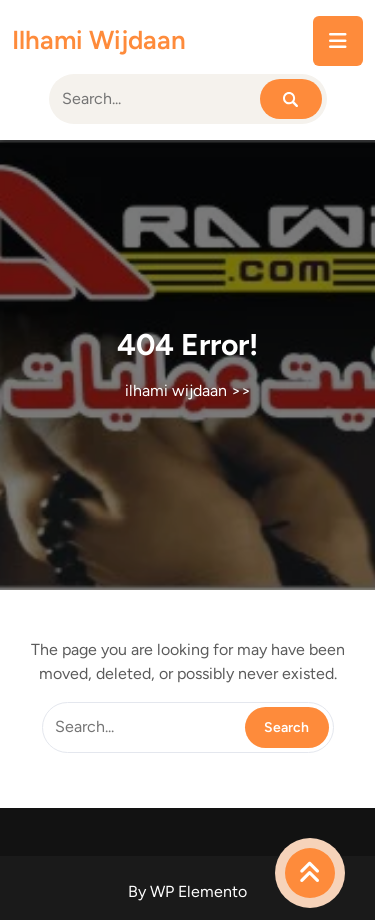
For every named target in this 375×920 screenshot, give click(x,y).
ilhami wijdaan (99, 40)
